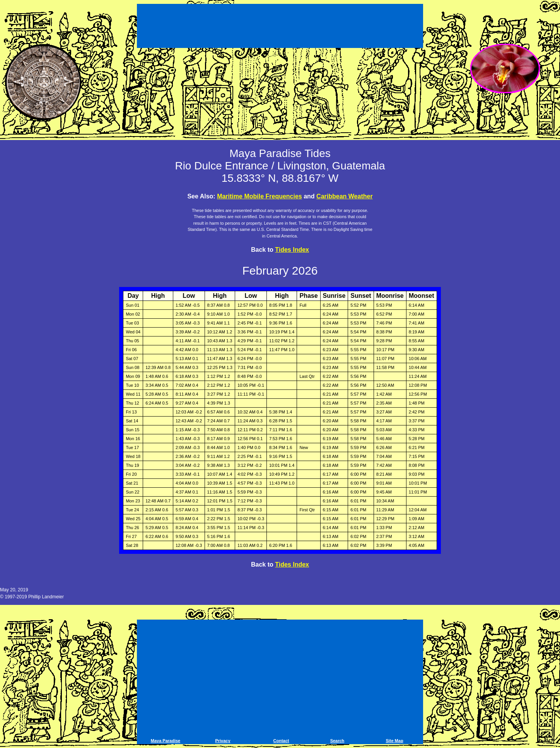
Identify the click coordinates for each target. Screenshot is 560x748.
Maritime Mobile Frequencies (260, 196)
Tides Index (292, 250)
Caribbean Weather (345, 196)
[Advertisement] (280, 27)
